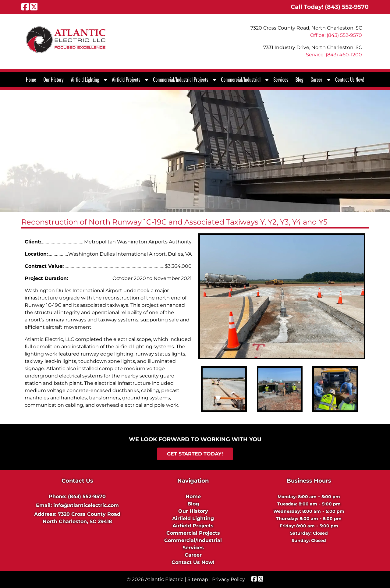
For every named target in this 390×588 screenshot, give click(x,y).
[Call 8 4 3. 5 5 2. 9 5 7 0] (347, 7)
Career (317, 80)
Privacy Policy (229, 579)
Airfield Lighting (85, 80)
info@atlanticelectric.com (86, 505)
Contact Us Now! (350, 80)
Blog (300, 80)
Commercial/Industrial (241, 80)
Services (281, 80)
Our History (53, 80)
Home (31, 80)
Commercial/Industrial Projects (181, 80)
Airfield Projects (126, 80)
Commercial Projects (193, 533)
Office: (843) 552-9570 (336, 35)
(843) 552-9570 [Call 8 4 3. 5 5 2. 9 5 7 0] (87, 496)
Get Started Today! (195, 454)
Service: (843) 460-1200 (334, 55)
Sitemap (198, 579)
